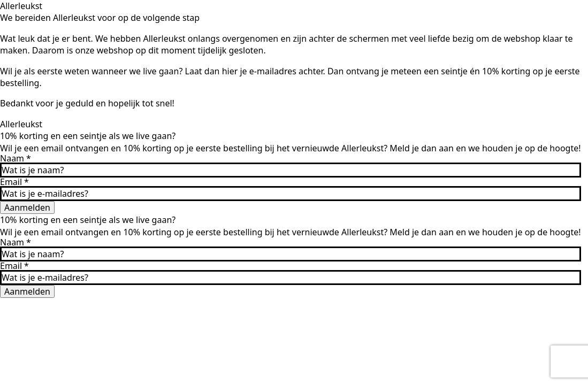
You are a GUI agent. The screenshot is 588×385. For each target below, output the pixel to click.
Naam (16, 158)
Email (14, 182)
